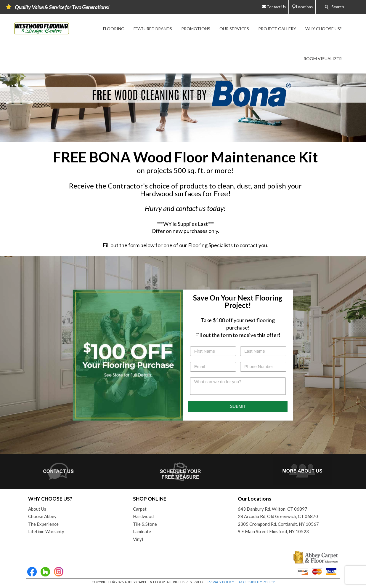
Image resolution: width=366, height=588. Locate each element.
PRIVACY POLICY (221, 582)
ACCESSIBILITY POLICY (257, 582)
